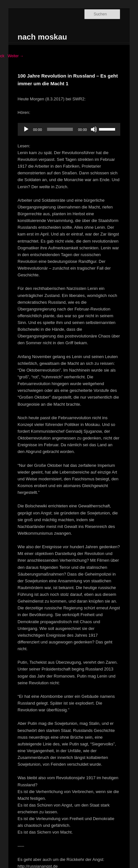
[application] (69, 129)
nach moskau (42, 37)
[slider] (60, 129)
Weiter (16, 56)
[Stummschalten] (94, 129)
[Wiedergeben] (26, 129)
